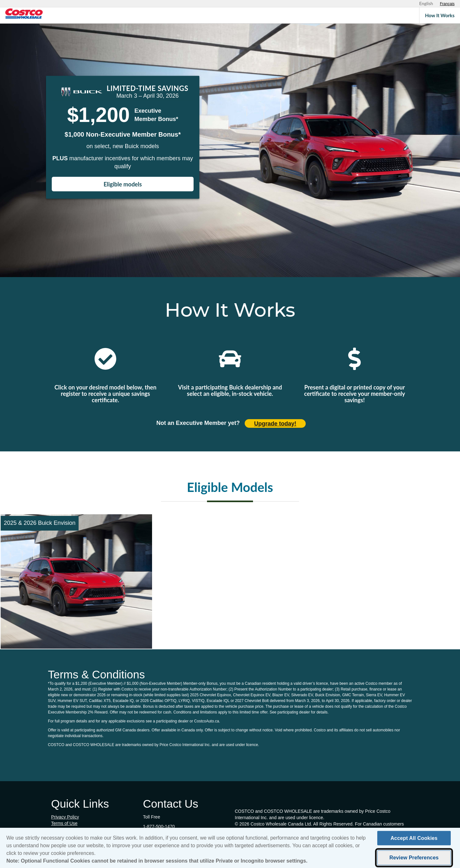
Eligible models (123, 184)
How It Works (440, 15)
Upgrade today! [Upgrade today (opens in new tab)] (275, 424)
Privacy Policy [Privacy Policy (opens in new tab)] (65, 817)
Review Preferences (414, 860)
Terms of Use (64, 823)
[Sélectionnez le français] (447, 4)
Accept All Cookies (414, 840)
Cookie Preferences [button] (71, 830)
